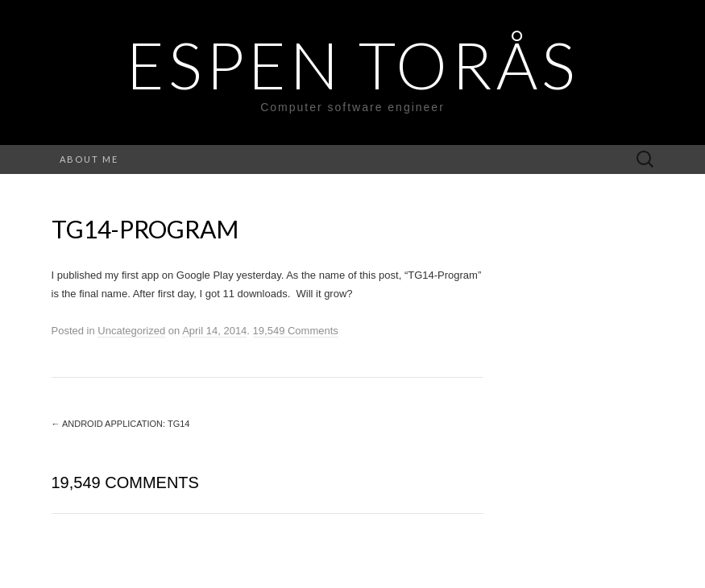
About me (89, 159)
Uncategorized (131, 331)
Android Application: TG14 (121, 424)
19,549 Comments (296, 331)
